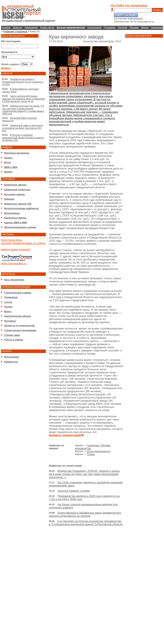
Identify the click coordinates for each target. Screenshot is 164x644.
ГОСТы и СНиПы (14, 340)
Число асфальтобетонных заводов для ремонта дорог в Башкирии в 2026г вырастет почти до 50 (23, 99)
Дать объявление (14, 280)
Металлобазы (12, 213)
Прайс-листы (47, 27)
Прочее (8, 307)
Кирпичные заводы (15, 218)
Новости (18, 27)
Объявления (31, 27)
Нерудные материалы (17, 153)
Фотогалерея (12, 357)
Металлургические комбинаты (21, 208)
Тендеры (123, 27)
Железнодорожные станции (20, 227)
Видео (8, 311)
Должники (110, 27)
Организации (94, 27)
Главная (6, 27)
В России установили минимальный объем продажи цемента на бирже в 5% (23, 138)
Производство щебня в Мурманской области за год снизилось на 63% (23, 82)
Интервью (10, 321)
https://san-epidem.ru (14, 263)
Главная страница (15, 31)
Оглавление (11, 297)
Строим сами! (12, 335)
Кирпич (8, 172)
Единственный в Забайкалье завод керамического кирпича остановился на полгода (85, 514)
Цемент (8, 158)
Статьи (8, 302)
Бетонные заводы (15, 194)
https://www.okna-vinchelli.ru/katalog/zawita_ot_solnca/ (23, 242)
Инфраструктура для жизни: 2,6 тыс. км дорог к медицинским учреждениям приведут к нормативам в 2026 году (23, 110)
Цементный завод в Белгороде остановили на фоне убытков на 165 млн (22, 128)
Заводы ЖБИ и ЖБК (16, 223)
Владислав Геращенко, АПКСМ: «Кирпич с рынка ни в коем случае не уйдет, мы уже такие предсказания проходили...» (84, 474)
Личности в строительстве (19, 325)
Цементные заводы (15, 185)
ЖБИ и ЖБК (11, 167)
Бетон (8, 162)
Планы (91, 454)
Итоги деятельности (99, 451)
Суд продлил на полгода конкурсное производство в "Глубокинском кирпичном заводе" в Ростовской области (86, 523)
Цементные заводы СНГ (18, 204)
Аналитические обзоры (18, 316)
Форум (145, 27)
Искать (157, 10)
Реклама (134, 27)
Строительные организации (20, 330)
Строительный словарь (18, 293)
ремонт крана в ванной (16, 249)
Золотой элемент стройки (74, 491)
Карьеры (9, 199)
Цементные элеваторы (17, 189)
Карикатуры (11, 362)
